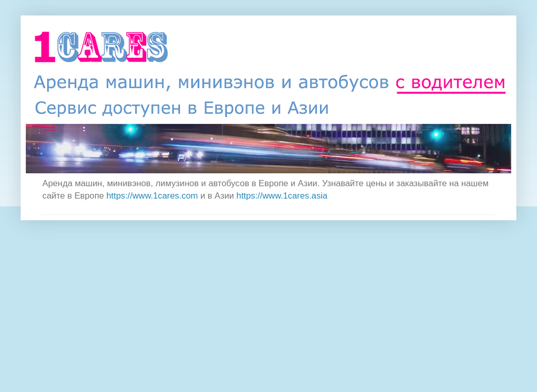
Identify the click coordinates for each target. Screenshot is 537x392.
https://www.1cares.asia (282, 196)
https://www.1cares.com (152, 196)
